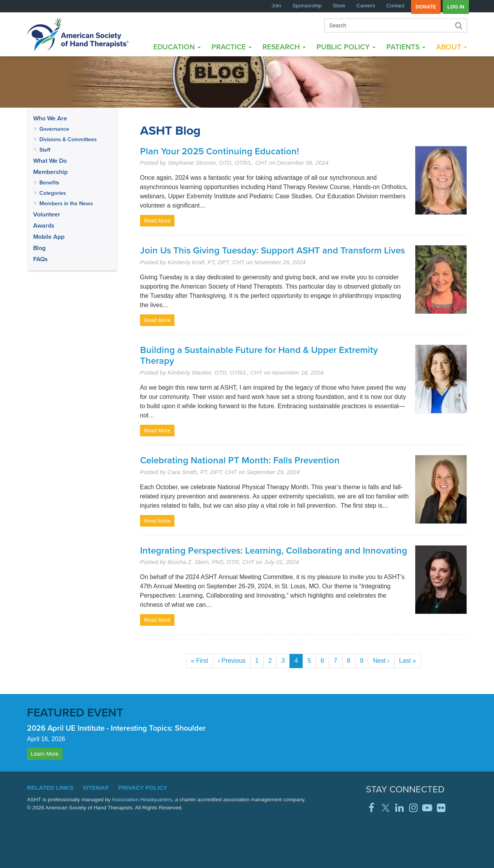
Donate (426, 7)
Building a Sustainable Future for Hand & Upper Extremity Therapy (259, 355)
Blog (39, 248)
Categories (53, 193)
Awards (44, 225)
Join (277, 6)
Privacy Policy (143, 788)
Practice (232, 47)
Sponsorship (307, 6)
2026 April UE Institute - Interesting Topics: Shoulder (116, 728)
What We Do (50, 161)
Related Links (50, 788)
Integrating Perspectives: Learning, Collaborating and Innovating (274, 550)
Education (177, 47)
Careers (366, 6)
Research (284, 47)
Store (339, 6)
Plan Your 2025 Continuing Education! (220, 151)
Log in (456, 7)
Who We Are (50, 118)
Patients (406, 47)
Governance (54, 129)
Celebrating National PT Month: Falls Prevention (240, 460)
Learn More (45, 754)
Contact (395, 6)
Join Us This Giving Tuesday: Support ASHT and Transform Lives (272, 250)
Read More (157, 221)
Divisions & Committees (68, 139)
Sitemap (96, 788)
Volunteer (47, 214)
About (452, 47)
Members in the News (66, 203)
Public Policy (346, 47)
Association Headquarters (142, 800)
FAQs (41, 259)
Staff (45, 150)
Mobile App (49, 237)
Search (458, 25)
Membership (50, 172)
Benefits (49, 182)
